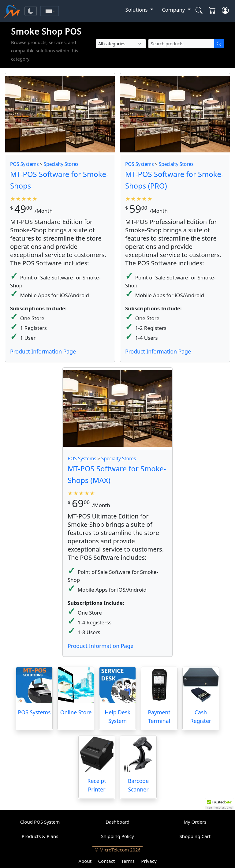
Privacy (149, 861)
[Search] (219, 44)
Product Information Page (43, 351)
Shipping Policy (117, 836)
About (85, 861)
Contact (107, 861)
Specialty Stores (61, 164)
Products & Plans (40, 836)
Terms (128, 861)
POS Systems (24, 164)
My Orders (195, 822)
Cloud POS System (40, 822)
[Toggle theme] (31, 11)
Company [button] (174, 10)
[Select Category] (121, 44)
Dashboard (117, 822)
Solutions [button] (137, 10)
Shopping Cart (195, 836)
